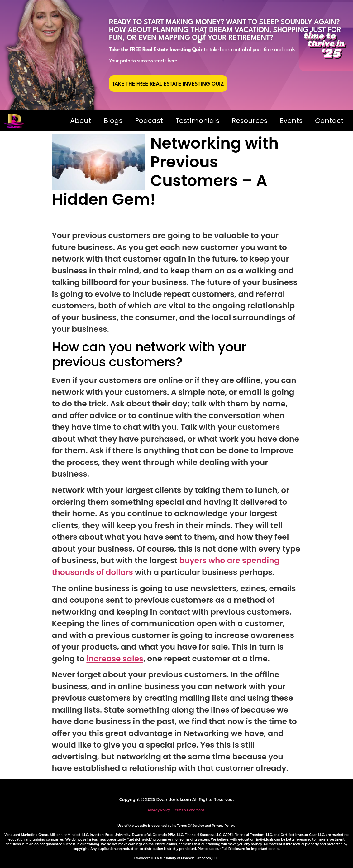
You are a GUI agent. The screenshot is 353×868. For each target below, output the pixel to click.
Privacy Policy (159, 810)
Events (291, 121)
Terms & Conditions (189, 810)
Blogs (113, 121)
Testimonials (197, 121)
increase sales (115, 659)
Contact (329, 121)
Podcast (149, 121)
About (81, 121)
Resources (250, 121)
